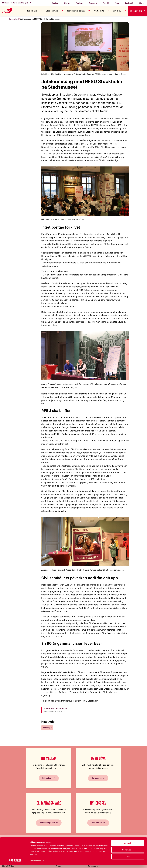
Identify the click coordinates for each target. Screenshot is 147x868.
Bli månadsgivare (91, 784)
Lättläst (91, 816)
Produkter (93, 3)
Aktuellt (106, 3)
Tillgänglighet (94, 826)
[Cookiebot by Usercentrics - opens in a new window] (15, 864)
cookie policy (62, 854)
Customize (128, 853)
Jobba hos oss (62, 821)
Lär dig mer (32, 11)
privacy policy (46, 854)
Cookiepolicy (94, 830)
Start (10, 19)
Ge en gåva (54, 787)
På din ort (80, 3)
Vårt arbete (99, 11)
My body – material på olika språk (16, 3)
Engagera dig (136, 11)
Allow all (128, 846)
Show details (35, 863)
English (128, 3)
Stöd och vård (52, 11)
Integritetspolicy (95, 835)
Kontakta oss (61, 826)
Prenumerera (125, 787)
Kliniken (67, 3)
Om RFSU (117, 11)
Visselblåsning (62, 835)
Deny (128, 860)
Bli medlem (19, 787)
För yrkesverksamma (76, 11)
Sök (140, 3)
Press (117, 3)
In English (92, 821)
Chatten (55, 3)
